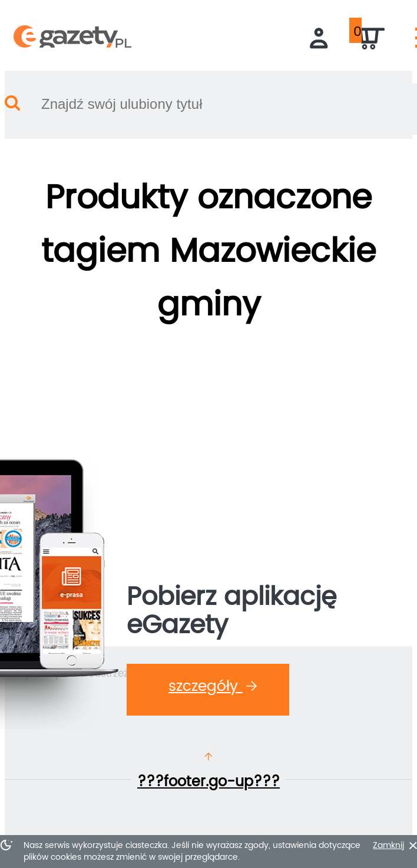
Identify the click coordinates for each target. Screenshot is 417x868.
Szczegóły (213, 686)
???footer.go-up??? (208, 782)
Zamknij (388, 846)
